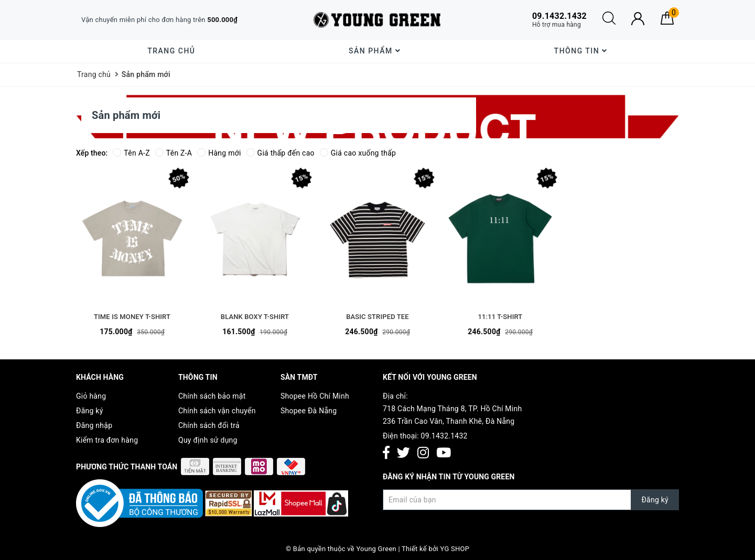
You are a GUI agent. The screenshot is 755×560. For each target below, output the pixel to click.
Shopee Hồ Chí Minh (315, 396)
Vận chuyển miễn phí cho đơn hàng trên (159, 20)
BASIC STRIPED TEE (377, 317)
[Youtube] (444, 453)
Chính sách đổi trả (209, 425)
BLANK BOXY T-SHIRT (255, 317)
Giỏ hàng (91, 396)
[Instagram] (423, 453)
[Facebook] (386, 453)
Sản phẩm (375, 51)
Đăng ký (90, 411)
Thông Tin (581, 51)
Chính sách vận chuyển (217, 411)
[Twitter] (403, 453)
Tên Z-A (174, 153)
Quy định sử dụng (208, 440)
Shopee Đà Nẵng (309, 411)
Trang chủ (171, 51)
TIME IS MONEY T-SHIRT (132, 317)
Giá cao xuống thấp (358, 153)
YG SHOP (455, 549)
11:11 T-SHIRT (500, 317)
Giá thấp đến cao (281, 153)
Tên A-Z (131, 153)
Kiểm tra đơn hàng (107, 440)
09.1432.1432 (444, 436)
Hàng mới (219, 153)
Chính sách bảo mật (212, 396)
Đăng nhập (94, 425)
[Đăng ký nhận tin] (531, 500)
